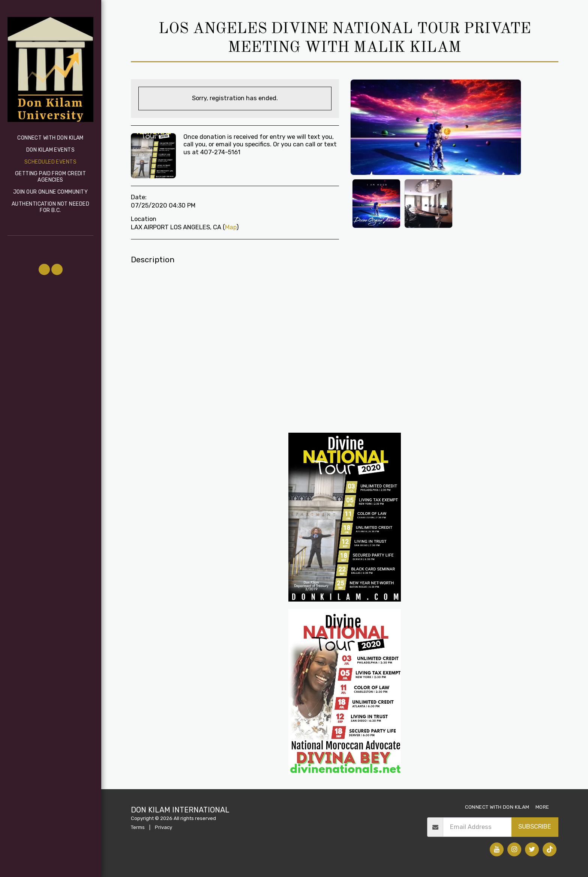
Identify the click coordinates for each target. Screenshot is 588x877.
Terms (138, 827)
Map (231, 227)
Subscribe (535, 827)
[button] (44, 269)
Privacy (163, 827)
